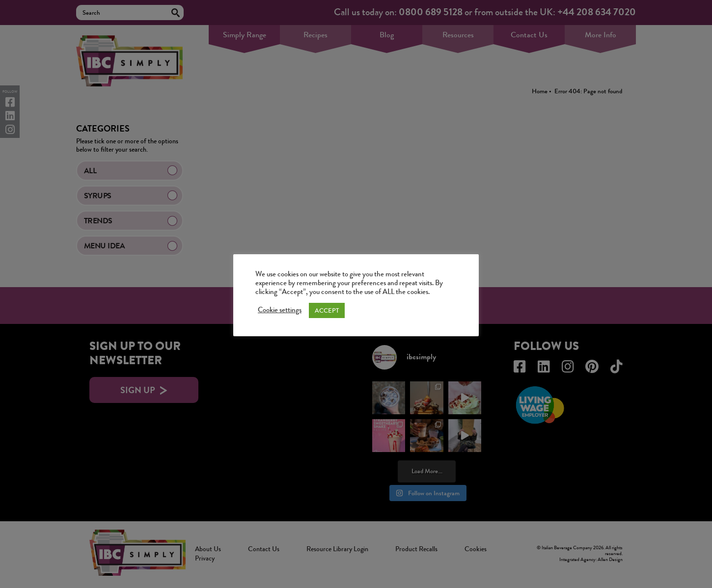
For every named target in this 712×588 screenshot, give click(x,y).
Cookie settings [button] (280, 310)
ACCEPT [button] (327, 310)
